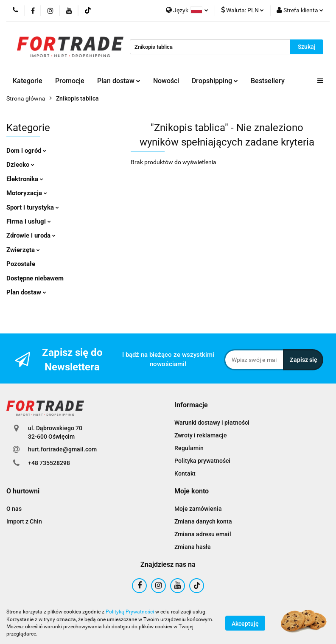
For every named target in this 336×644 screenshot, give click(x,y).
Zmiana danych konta (203, 521)
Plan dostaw (119, 81)
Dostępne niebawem (35, 278)
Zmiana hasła (193, 547)
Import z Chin (24, 521)
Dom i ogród (26, 151)
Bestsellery (268, 81)
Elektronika (25, 179)
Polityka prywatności (202, 461)
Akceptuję (245, 623)
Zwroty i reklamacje (201, 435)
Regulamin (189, 448)
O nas (14, 509)
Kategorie (28, 81)
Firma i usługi (29, 221)
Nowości (166, 81)
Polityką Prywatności (130, 612)
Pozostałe (21, 264)
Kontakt (185, 473)
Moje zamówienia (198, 509)
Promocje (70, 81)
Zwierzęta (23, 250)
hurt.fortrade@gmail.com (62, 449)
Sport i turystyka (33, 207)
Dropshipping (215, 81)
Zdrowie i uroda (31, 235)
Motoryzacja (27, 193)
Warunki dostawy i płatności (212, 423)
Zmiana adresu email (203, 534)
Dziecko (20, 165)
